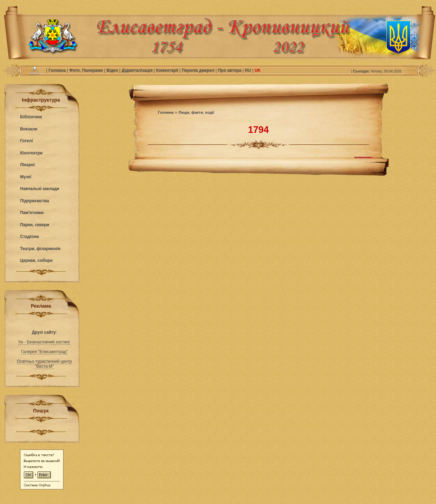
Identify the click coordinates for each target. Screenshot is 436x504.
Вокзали (29, 129)
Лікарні (27, 165)
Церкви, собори (36, 260)
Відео (113, 70)
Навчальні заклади (40, 189)
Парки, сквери (35, 225)
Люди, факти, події (196, 112)
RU (249, 70)
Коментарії (168, 70)
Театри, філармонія (40, 249)
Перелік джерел (199, 70)
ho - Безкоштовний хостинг (44, 342)
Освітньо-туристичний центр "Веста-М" (44, 364)
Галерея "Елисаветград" (45, 352)
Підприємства (34, 201)
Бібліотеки (31, 117)
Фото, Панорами (87, 70)
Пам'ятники (32, 213)
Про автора (230, 70)
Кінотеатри (31, 153)
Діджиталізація (138, 70)
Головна (58, 70)
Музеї (26, 177)
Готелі (27, 141)
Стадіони (29, 237)
